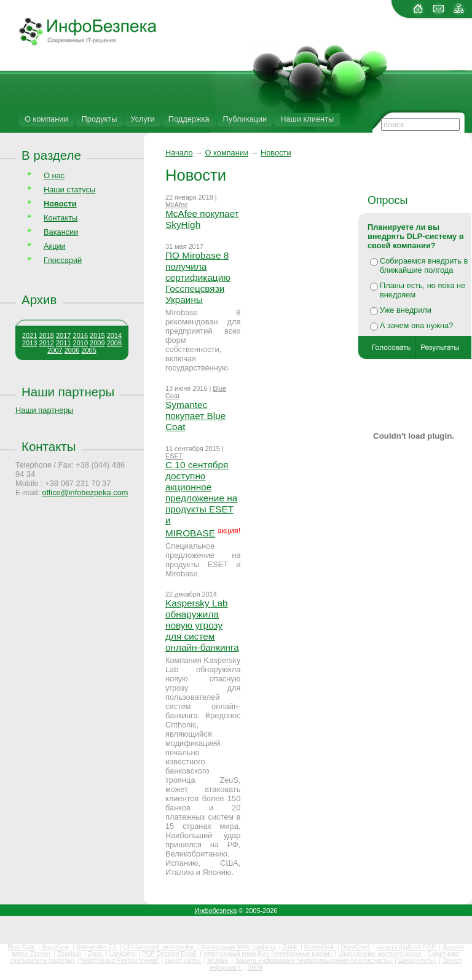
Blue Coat (22, 947)
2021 (29, 335)
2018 (46, 335)
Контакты (61, 218)
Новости (276, 153)
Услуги (142, 119)
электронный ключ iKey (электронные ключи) (268, 954)
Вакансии (61, 232)
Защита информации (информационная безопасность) (314, 961)
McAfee (177, 205)
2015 (97, 335)
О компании (46, 119)
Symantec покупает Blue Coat (195, 416)
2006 (72, 350)
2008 (114, 343)
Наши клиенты (307, 119)
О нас (54, 175)
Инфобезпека (216, 911)
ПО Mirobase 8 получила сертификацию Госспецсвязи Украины (198, 277)
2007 (55, 350)
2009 (97, 343)
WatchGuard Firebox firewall (120, 961)
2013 (29, 343)
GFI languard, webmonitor (160, 947)
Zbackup (70, 954)
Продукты (100, 119)
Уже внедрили (406, 310)
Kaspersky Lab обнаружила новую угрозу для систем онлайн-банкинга (202, 625)
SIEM (254, 967)
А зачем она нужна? (416, 325)
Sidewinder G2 (97, 947)
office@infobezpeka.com (85, 492)
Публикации (245, 119)
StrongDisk (320, 947)
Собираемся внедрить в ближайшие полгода (424, 265)
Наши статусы (69, 190)
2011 (63, 343)
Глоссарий (63, 260)
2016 (81, 335)
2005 (88, 350)
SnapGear (56, 947)
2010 (81, 343)
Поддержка (189, 119)
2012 (46, 343)
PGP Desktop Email (170, 954)
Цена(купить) (418, 961)
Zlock (96, 954)
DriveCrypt (356, 947)
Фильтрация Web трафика (239, 947)
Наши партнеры (68, 392)
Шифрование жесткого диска (380, 954)
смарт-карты (183, 961)
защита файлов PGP (407, 947)
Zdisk (290, 947)
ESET (174, 456)
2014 (114, 335)
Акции (55, 246)
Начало (179, 153)
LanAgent (123, 954)
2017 (63, 335)
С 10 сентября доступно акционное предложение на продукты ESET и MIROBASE (201, 499)
